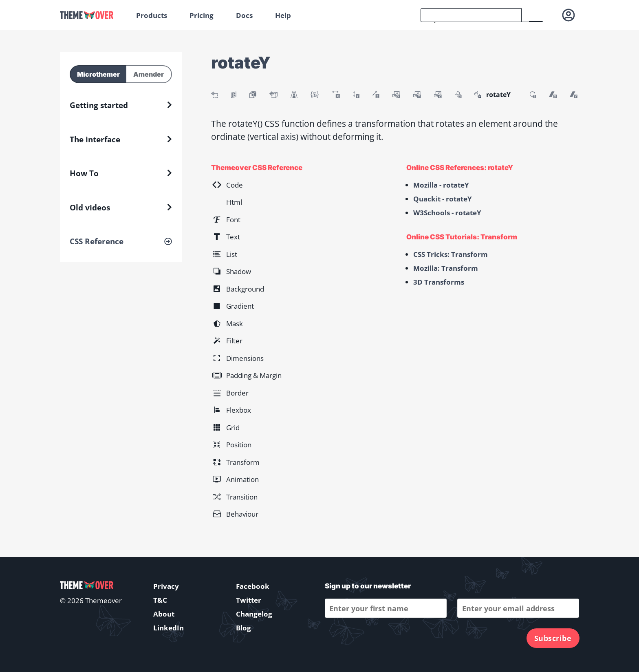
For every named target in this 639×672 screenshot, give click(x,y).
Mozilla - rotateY (441, 185)
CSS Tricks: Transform (451, 254)
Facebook (253, 586)
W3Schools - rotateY (447, 213)
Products (152, 15)
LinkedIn (169, 628)
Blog (243, 628)
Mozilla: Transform (446, 268)
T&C (160, 600)
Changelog (254, 614)
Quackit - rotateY (443, 199)
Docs (244, 15)
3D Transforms (439, 282)
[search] (471, 15)
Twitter (249, 600)
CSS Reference (97, 241)
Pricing (202, 15)
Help (283, 15)
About (164, 614)
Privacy (166, 586)
